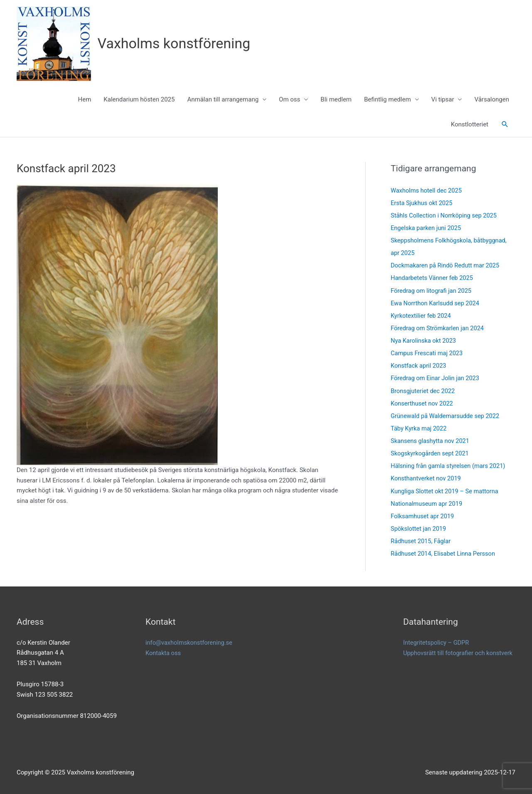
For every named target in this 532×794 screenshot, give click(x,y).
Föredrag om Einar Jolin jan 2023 (436, 378)
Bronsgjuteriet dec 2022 (424, 391)
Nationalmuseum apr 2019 (427, 503)
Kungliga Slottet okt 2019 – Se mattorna (446, 490)
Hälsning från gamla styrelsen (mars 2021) (450, 465)
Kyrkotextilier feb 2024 (422, 316)
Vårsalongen (492, 100)
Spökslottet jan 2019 (419, 528)
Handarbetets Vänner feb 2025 (433, 278)
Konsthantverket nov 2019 (427, 478)
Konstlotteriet (470, 125)
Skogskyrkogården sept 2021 (431, 453)
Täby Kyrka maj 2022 (420, 428)
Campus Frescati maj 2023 (428, 353)
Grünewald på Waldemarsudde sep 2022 (447, 416)
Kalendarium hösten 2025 (139, 100)
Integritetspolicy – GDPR (437, 641)
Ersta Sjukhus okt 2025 (422, 203)
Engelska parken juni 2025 (427, 228)
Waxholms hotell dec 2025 (427, 191)
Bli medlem (336, 100)
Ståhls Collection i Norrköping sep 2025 (445, 216)
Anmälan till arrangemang (223, 100)
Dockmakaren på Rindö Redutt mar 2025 (447, 266)
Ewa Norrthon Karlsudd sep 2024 (436, 303)
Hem (85, 100)
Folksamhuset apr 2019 (423, 515)
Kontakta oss (164, 652)
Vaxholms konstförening (176, 43)
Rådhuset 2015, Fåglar (422, 540)
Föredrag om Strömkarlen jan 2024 (439, 328)
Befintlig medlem (388, 100)
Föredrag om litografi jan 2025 (432, 291)
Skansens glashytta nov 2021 (431, 440)
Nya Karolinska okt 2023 (424, 341)
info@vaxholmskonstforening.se (190, 641)
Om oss (289, 100)
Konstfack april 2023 (419, 366)
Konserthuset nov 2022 (423, 403)
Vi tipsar (443, 100)
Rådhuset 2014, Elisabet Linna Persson (445, 553)
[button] (505, 125)
